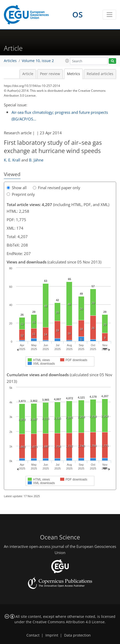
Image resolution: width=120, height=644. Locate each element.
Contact (33, 635)
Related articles (100, 74)
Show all (17, 188)
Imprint (52, 635)
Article (28, 74)
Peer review (50, 74)
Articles (10, 61)
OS (78, 14)
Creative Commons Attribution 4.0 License (69, 622)
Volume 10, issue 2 (38, 61)
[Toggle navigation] (109, 15)
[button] (67, 61)
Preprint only (21, 194)
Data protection (77, 635)
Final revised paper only (57, 188)
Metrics (73, 74)
